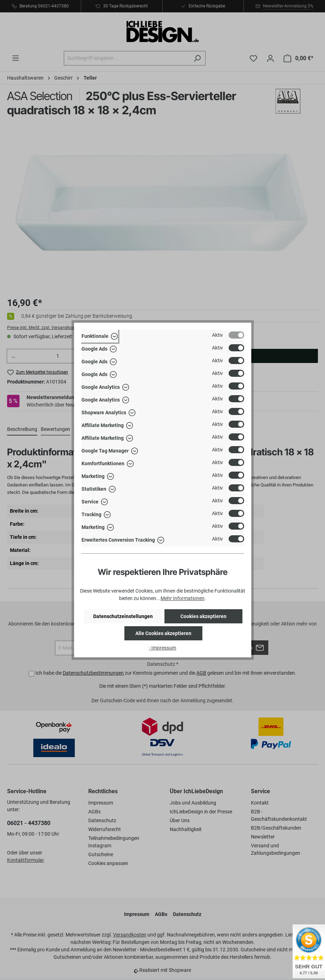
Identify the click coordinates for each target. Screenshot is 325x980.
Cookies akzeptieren (203, 616)
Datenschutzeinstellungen (123, 616)
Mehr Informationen (183, 598)
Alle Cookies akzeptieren (163, 633)
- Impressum (162, 648)
